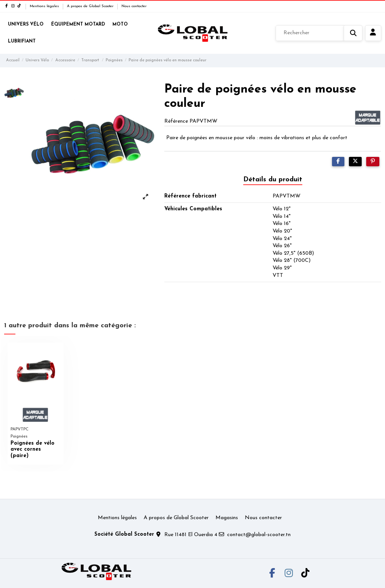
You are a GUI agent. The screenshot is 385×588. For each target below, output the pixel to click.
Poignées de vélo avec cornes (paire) (33, 450)
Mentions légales (45, 6)
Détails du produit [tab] (273, 180)
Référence (176, 121)
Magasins (227, 518)
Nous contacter (134, 6)
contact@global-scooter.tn (259, 535)
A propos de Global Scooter (91, 6)
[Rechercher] (319, 33)
